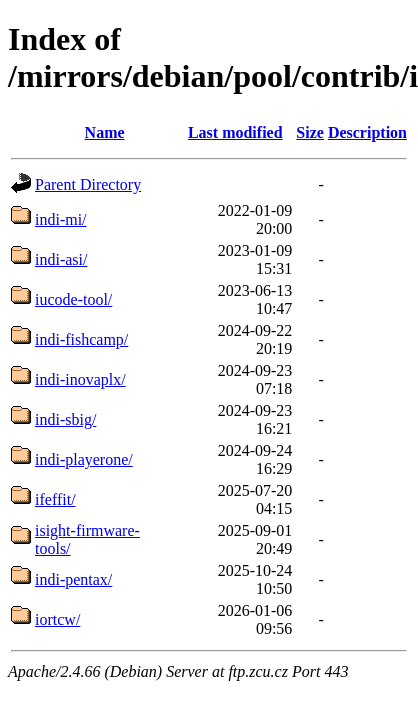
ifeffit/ (55, 499)
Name (105, 132)
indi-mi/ (61, 219)
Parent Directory (88, 184)
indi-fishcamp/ (81, 339)
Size (310, 132)
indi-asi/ (61, 259)
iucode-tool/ (73, 299)
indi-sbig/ (65, 419)
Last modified (235, 132)
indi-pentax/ (73, 579)
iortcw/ (57, 619)
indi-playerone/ (84, 459)
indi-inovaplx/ (80, 379)
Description (367, 132)
